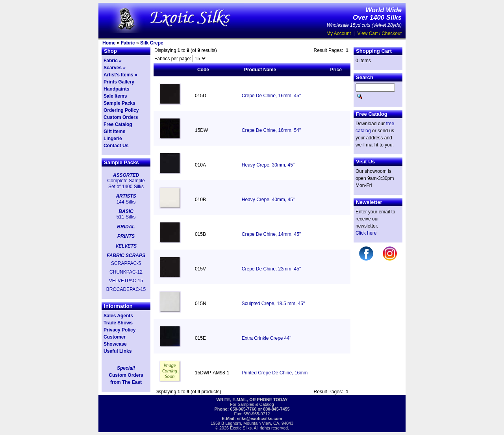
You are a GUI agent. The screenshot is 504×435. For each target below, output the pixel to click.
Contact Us (116, 146)
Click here (366, 233)
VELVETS (126, 246)
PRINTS (126, 236)
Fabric (128, 43)
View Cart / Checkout (380, 33)
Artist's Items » (120, 75)
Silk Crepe (152, 43)
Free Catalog (118, 124)
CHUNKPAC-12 (126, 272)
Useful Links (118, 351)
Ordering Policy (121, 110)
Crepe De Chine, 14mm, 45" (271, 234)
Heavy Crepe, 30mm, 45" (268, 165)
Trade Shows (118, 323)
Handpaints (116, 89)
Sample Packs (120, 103)
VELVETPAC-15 (126, 281)
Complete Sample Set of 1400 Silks (126, 183)
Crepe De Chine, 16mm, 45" (271, 96)
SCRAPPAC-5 (126, 263)
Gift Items (114, 131)
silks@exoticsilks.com (260, 418)
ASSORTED (126, 175)
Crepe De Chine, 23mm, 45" (271, 269)
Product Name (260, 70)
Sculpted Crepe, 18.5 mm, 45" (273, 304)
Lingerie (113, 139)
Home (109, 43)
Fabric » (113, 61)
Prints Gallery (119, 82)
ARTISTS (126, 196)
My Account (339, 33)
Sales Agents (118, 316)
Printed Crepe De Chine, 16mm (275, 373)
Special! (126, 368)
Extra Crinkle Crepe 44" (267, 338)
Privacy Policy (120, 330)
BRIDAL (126, 227)
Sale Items (115, 96)
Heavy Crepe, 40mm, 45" (268, 200)
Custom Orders (121, 117)
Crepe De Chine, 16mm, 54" (271, 130)
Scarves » (115, 68)
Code (203, 70)
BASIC (126, 211)
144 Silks (126, 202)
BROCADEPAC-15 (126, 289)
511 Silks (126, 217)
